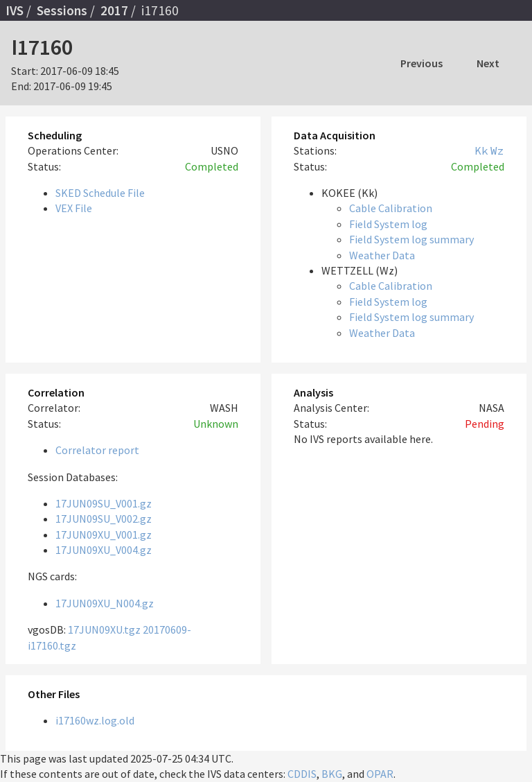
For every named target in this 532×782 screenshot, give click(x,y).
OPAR (380, 774)
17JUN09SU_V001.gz (104, 503)
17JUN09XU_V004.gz (104, 550)
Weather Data (382, 255)
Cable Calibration (391, 208)
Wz (497, 150)
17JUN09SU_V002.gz (104, 519)
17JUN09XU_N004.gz (105, 603)
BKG (332, 774)
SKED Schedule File (100, 193)
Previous (422, 63)
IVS (15, 10)
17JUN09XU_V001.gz (104, 535)
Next (488, 63)
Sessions (62, 10)
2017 (114, 10)
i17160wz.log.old (95, 720)
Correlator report (97, 450)
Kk (481, 150)
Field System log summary (411, 239)
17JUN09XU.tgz (104, 629)
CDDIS (302, 774)
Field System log (388, 224)
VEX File (74, 208)
